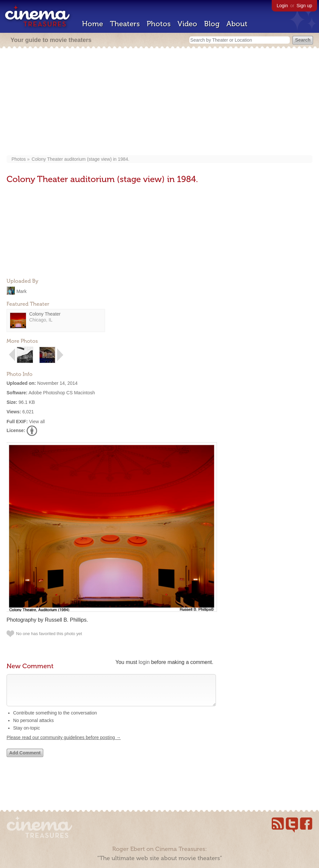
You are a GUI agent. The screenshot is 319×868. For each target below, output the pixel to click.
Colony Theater (45, 314)
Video (187, 24)
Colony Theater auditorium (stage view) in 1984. (80, 159)
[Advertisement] (160, 102)
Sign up (304, 6)
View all (37, 422)
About (237, 24)
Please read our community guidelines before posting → (64, 744)
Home (93, 24)
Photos (159, 24)
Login (282, 6)
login (144, 662)
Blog (212, 24)
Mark (21, 291)
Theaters (125, 24)
